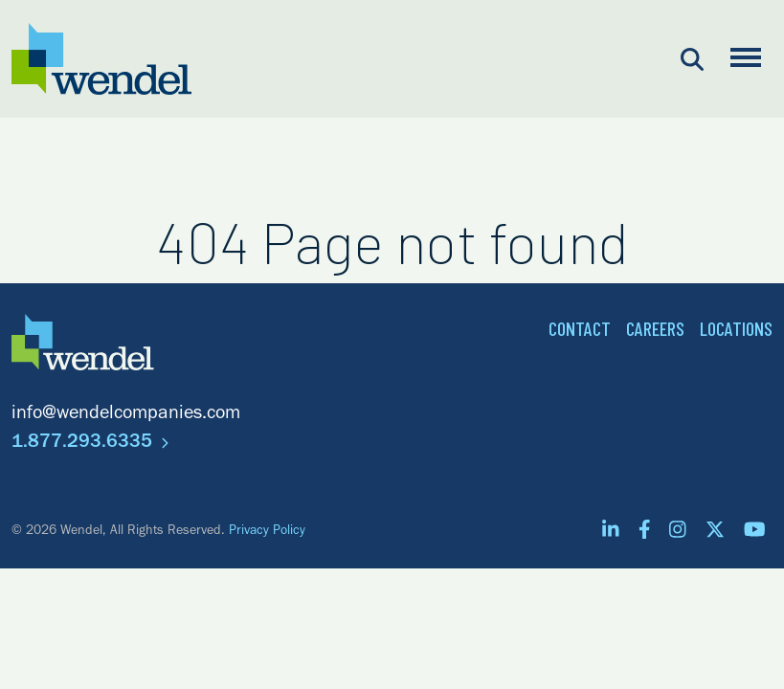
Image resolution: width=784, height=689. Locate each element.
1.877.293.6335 (90, 444)
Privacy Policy (267, 532)
